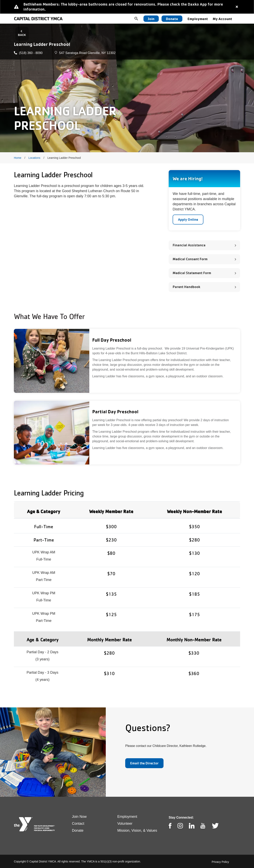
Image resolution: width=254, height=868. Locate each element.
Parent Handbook (186, 287)
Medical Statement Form (192, 273)
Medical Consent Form (190, 259)
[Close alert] (237, 7)
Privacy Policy (220, 862)
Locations (34, 158)
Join (151, 19)
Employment (198, 19)
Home (18, 158)
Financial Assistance (189, 245)
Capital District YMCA (38, 19)
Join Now (79, 817)
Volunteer (125, 824)
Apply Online (188, 219)
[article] (127, 7)
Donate (172, 19)
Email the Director (144, 763)
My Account (222, 19)
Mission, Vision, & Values (137, 830)
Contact (78, 824)
